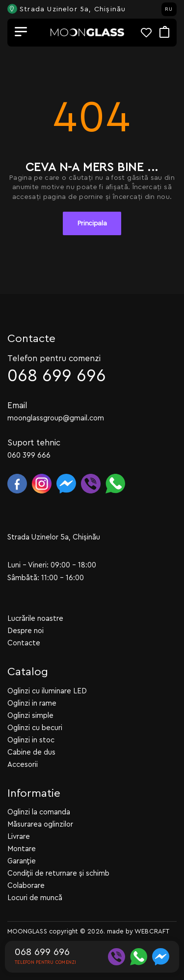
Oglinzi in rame (32, 703)
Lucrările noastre (35, 619)
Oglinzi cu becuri (35, 727)
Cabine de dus (31, 752)
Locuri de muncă (35, 898)
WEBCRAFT (152, 931)
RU (169, 9)
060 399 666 (29, 455)
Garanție (22, 861)
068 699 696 (57, 376)
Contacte (24, 643)
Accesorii (23, 764)
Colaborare (26, 886)
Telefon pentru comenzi (54, 358)
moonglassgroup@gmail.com (56, 418)
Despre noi (26, 631)
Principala (92, 223)
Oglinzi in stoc (31, 740)
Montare (22, 849)
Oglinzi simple (30, 715)
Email (17, 405)
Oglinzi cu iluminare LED (47, 691)
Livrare (19, 837)
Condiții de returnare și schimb (58, 873)
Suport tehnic (34, 442)
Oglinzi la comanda (39, 812)
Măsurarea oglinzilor (40, 824)
